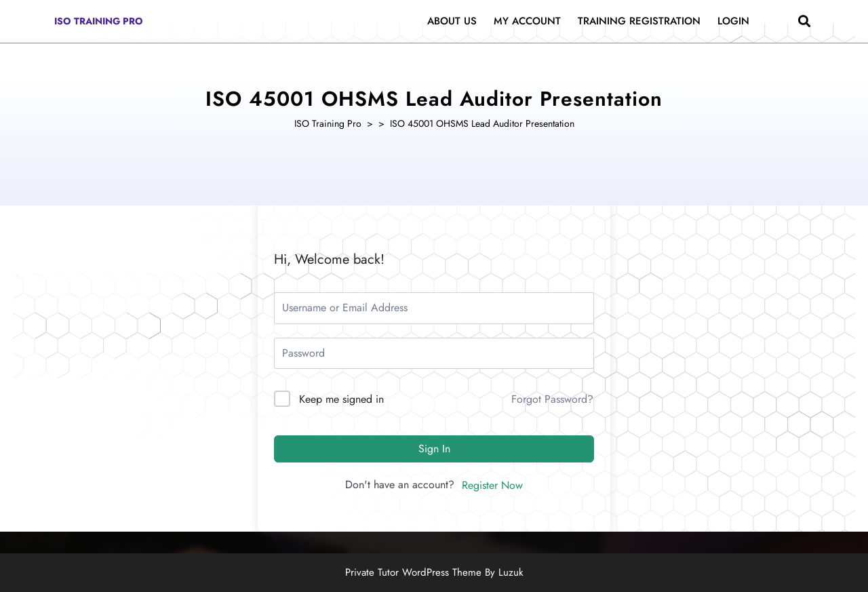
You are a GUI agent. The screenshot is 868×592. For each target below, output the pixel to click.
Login (733, 21)
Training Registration (639, 21)
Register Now (492, 485)
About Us (452, 21)
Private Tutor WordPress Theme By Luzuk (434, 572)
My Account (527, 21)
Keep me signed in (341, 399)
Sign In (434, 449)
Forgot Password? (552, 399)
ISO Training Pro (99, 21)
